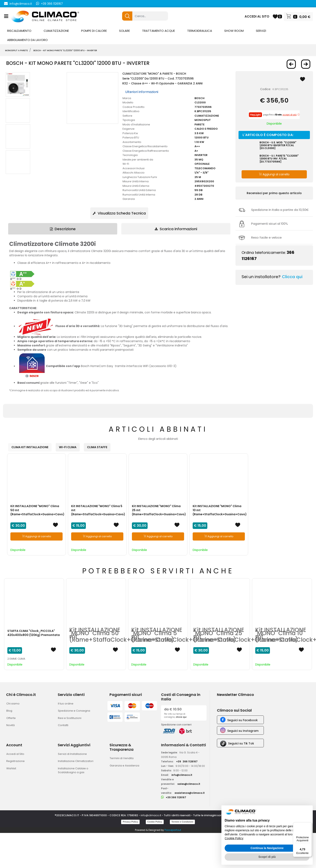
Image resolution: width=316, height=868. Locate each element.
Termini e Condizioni (182, 822)
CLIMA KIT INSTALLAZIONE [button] (30, 447)
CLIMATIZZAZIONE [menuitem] (56, 31)
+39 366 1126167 (52, 4)
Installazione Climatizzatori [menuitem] (76, 761)
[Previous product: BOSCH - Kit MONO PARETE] (291, 64)
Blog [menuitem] (9, 711)
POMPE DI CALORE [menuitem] (94, 31)
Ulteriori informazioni (142, 92)
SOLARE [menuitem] (124, 31)
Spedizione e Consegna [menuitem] (74, 711)
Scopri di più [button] (267, 857)
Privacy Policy (130, 822)
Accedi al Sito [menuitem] (15, 754)
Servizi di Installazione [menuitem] (72, 754)
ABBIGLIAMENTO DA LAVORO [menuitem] (27, 40)
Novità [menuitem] (10, 725)
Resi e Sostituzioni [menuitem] (70, 718)
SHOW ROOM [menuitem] (234, 31)
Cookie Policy (155, 822)
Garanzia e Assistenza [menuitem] (124, 766)
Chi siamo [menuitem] (13, 704)
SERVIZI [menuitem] (261, 31)
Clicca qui (292, 277)
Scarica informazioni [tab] (176, 229)
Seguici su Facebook (243, 720)
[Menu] (309, 825)
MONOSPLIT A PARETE (16, 50)
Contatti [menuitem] (63, 725)
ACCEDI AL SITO (257, 16)
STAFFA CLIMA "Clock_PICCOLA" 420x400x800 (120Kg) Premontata (34, 633)
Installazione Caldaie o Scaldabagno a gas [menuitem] (73, 770)
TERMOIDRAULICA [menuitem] (200, 31)
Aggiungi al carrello (274, 174)
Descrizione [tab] (63, 229)
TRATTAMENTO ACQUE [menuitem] (159, 31)
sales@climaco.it (189, 784)
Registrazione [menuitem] (15, 761)
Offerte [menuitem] (11, 718)
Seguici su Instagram (243, 731)
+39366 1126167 (187, 761)
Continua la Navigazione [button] (267, 848)
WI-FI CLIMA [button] (68, 447)
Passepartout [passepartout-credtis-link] (173, 830)
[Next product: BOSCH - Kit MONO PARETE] (306, 64)
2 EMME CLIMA (16, 659)
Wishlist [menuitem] (11, 768)
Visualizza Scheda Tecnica (119, 213)
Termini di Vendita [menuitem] (122, 758)
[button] (127, 16)
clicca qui (181, 717)
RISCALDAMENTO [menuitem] (19, 31)
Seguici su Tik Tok (241, 743)
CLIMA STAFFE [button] (97, 447)
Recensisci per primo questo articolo (274, 193)
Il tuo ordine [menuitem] (66, 704)
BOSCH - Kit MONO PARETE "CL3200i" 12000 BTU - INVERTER (65, 50)
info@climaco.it (21, 4)
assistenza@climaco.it (190, 793)
